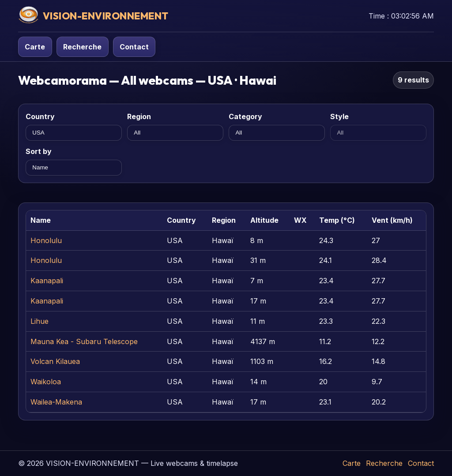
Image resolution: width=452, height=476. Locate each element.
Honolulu (46, 240)
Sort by (39, 151)
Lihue (40, 321)
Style (339, 116)
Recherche (82, 47)
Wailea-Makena (56, 402)
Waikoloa (46, 382)
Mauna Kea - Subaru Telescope (84, 341)
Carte (35, 47)
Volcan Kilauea (55, 361)
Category (245, 116)
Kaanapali (47, 281)
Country (40, 116)
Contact (134, 47)
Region (139, 116)
